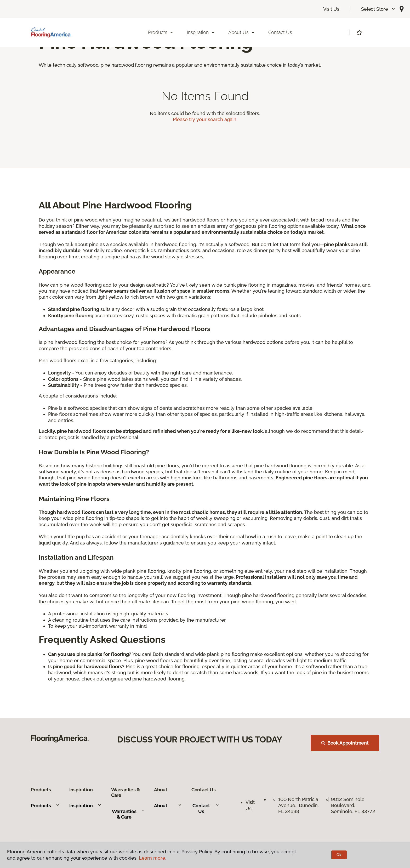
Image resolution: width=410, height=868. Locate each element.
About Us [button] (242, 32)
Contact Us (280, 32)
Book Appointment (345, 743)
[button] (378, 9)
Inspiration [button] (201, 32)
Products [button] (161, 32)
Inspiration (86, 806)
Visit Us (331, 9)
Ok (339, 855)
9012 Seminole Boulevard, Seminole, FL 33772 (353, 805)
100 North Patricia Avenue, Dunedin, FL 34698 (298, 805)
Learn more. (153, 858)
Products (45, 806)
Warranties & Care (128, 814)
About (168, 806)
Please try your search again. (205, 119)
